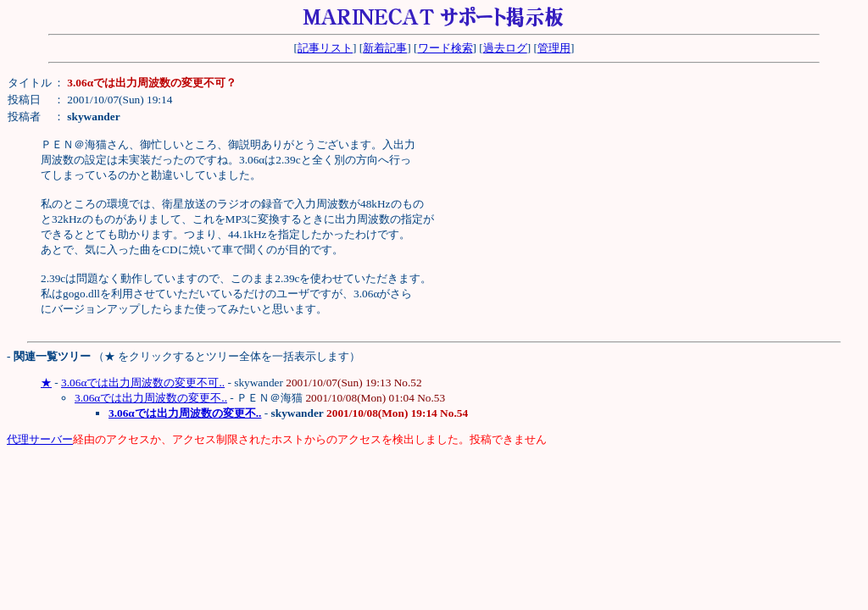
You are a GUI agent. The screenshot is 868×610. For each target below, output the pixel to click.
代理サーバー (40, 439)
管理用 (554, 48)
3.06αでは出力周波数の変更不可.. (143, 383)
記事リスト (325, 48)
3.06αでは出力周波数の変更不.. (151, 398)
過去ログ (505, 48)
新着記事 (385, 48)
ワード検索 (445, 48)
